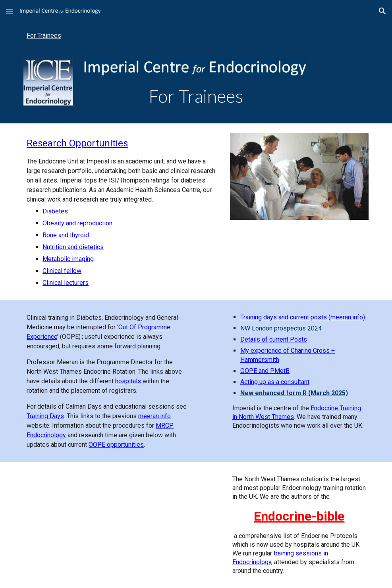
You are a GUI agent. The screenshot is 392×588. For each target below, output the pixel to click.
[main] (196, 96)
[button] (10, 11)
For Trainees (44, 36)
